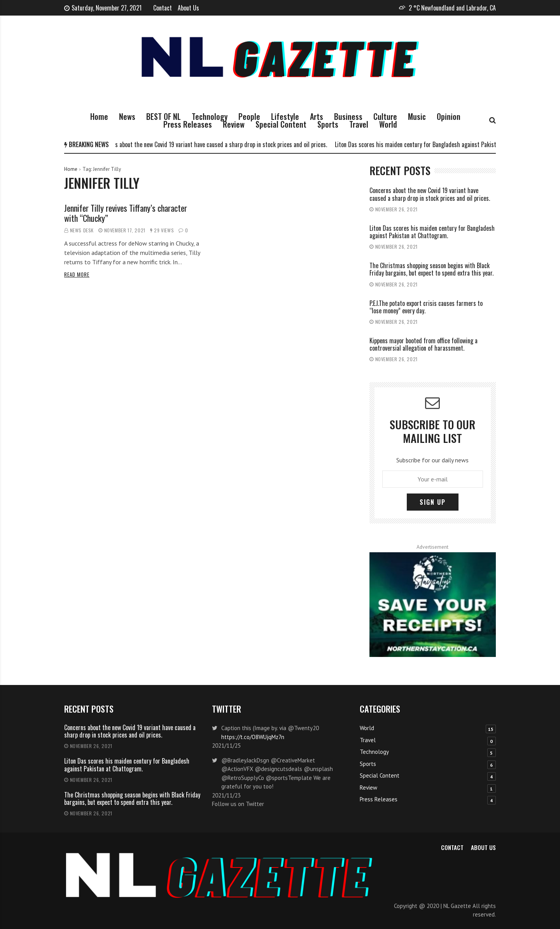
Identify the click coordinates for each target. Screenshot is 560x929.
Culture (385, 116)
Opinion (449, 116)
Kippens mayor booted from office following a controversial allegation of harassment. (423, 344)
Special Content (281, 124)
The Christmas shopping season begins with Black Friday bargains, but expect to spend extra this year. (431, 269)
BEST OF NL (164, 116)
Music (417, 116)
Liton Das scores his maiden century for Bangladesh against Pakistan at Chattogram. (441, 144)
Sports (328, 124)
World (388, 124)
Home (99, 116)
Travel (359, 124)
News (127, 116)
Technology (210, 116)
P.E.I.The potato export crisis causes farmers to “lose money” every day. (426, 307)
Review (234, 124)
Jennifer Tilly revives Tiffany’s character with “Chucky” (126, 213)
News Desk (82, 230)
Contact (163, 8)
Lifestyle (285, 116)
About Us (188, 8)
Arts (317, 116)
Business (348, 116)
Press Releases (188, 124)
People (249, 116)
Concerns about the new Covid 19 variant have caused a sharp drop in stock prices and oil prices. (215, 144)
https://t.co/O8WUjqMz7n (253, 737)
